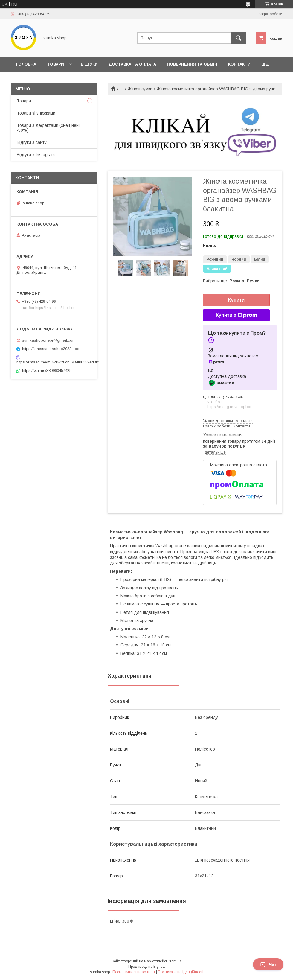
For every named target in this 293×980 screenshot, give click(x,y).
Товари (55, 64)
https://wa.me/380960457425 (47, 370)
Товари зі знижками (36, 113)
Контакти (239, 64)
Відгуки (89, 64)
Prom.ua (175, 961)
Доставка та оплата (132, 64)
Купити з (236, 315)
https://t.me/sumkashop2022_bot (51, 349)
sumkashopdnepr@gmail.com (49, 340)
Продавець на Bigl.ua (146, 967)
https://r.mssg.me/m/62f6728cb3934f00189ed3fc (54, 362)
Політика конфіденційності (181, 972)
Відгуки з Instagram (36, 155)
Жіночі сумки (140, 89)
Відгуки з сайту (32, 142)
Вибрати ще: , (231, 281)
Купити (236, 300)
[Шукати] (239, 38)
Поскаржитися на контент (134, 972)
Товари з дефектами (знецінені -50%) (48, 128)
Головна (26, 64)
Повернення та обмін (192, 64)
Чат (268, 964)
